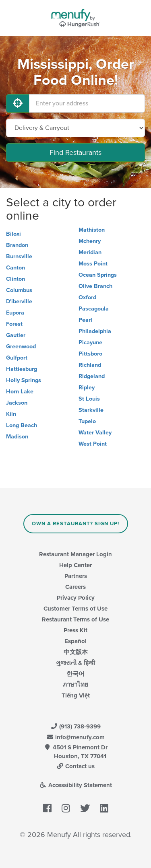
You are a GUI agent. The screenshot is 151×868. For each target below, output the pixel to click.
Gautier (16, 335)
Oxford (87, 297)
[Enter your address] (87, 103)
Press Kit (75, 630)
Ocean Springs (98, 275)
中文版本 (76, 652)
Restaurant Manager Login (75, 554)
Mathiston (92, 230)
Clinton (16, 279)
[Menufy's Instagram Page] (66, 808)
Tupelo (87, 421)
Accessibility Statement (75, 785)
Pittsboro (90, 354)
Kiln (11, 414)
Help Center (75, 565)
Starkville (91, 410)
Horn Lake (20, 392)
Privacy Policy (76, 598)
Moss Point (93, 264)
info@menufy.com (76, 737)
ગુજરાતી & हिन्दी (75, 663)
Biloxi (13, 234)
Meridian (90, 252)
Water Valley (95, 433)
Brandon (17, 245)
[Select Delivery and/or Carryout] (75, 128)
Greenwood (21, 347)
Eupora (15, 313)
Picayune (90, 342)
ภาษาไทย (75, 685)
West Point (93, 444)
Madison (17, 437)
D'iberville (19, 301)
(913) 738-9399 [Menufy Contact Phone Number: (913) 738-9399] (76, 726)
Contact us (76, 766)
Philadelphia (95, 331)
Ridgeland (92, 376)
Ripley (87, 388)
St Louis (89, 399)
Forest (14, 324)
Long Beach (22, 425)
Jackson (17, 403)
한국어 (75, 674)
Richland (90, 365)
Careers (75, 587)
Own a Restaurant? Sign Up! (75, 524)
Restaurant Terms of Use (75, 619)
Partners (76, 576)
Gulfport (17, 358)
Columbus (19, 290)
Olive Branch (95, 286)
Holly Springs (24, 380)
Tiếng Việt (76, 695)
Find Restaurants (75, 152)
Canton (16, 268)
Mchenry (90, 241)
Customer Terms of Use (75, 609)
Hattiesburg (22, 369)
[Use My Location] (18, 103)
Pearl (85, 320)
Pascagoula (94, 309)
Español (75, 641)
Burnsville (19, 256)
